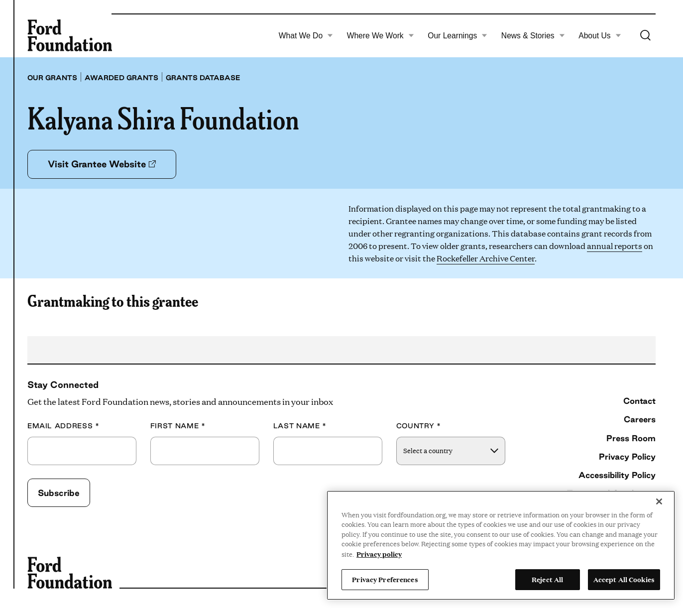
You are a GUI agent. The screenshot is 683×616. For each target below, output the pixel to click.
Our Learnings (457, 36)
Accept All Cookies (624, 579)
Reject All (547, 579)
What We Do (306, 36)
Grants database (203, 78)
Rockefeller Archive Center (486, 258)
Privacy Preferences (385, 579)
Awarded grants (121, 78)
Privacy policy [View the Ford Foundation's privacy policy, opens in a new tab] (379, 554)
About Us (600, 36)
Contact (639, 401)
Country (419, 426)
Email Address (63, 426)
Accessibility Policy (617, 475)
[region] (501, 545)
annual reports (615, 246)
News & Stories (533, 36)
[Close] (659, 501)
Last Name (300, 426)
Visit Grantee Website (102, 164)
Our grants (52, 78)
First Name (178, 426)
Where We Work (381, 36)
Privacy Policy (627, 456)
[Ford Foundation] (70, 35)
